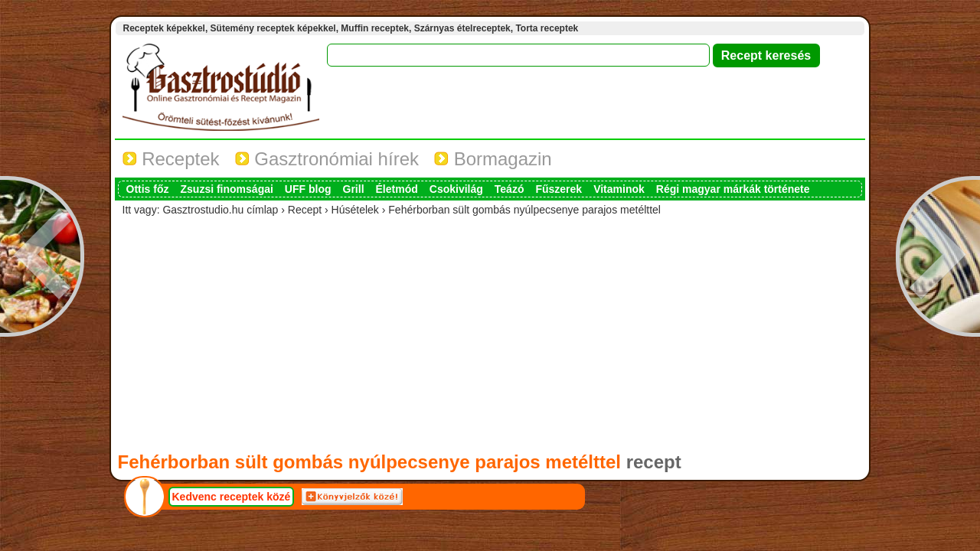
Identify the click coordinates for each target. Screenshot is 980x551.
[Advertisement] (490, 334)
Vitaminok (619, 189)
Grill (354, 189)
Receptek (171, 159)
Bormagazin (493, 159)
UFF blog (308, 189)
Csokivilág (456, 189)
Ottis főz (148, 189)
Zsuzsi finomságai (227, 189)
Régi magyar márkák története (733, 189)
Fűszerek (559, 189)
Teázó (510, 189)
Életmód (397, 189)
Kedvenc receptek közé (232, 497)
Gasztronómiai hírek (327, 159)
